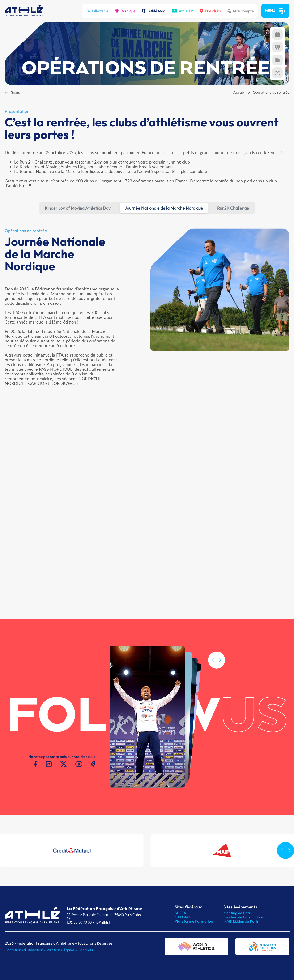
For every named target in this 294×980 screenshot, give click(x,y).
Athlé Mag (154, 11)
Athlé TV (183, 11)
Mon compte (241, 11)
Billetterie (97, 11)
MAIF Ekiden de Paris (241, 921)
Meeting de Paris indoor (243, 917)
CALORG (182, 917)
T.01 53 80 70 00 (79, 922)
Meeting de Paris (238, 913)
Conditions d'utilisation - (26, 950)
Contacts (85, 950)
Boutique (125, 11)
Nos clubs (210, 11)
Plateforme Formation (194, 921)
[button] (220, 670)
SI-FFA (180, 913)
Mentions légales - (62, 950)
